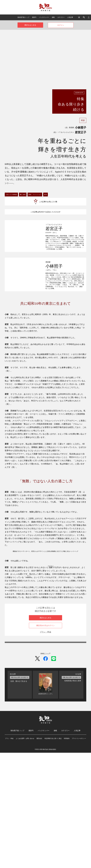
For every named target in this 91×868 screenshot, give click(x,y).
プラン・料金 (45, 747)
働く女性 (23, 194)
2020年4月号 (79, 93)
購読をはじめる (30, 25)
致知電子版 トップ (23, 17)
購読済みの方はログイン (45, 741)
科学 (45, 194)
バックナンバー (44, 17)
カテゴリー (61, 17)
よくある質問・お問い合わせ (25, 854)
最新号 (34, 17)
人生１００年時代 (11, 194)
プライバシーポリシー (79, 854)
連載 (53, 17)
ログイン (61, 25)
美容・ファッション (35, 194)
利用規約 (67, 854)
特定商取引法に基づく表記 (53, 854)
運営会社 (39, 854)
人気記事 (70, 17)
